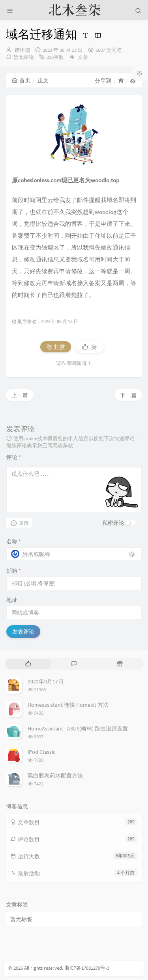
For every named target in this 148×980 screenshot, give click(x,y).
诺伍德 (22, 50)
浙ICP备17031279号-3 (87, 968)
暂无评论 (24, 57)
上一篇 (20, 395)
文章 (83, 57)
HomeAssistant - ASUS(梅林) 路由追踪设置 (78, 728)
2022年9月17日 (46, 681)
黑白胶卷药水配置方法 (55, 776)
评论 (14, 457)
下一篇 (128, 395)
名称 (14, 541)
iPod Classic (41, 752)
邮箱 (14, 571)
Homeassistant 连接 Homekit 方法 (68, 705)
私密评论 (113, 523)
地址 (12, 600)
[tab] (28, 664)
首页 (21, 80)
